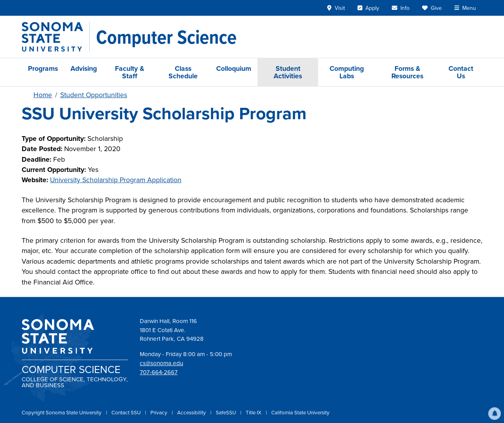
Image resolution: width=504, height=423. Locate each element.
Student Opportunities (94, 95)
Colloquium (234, 68)
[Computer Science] (166, 37)
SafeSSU (226, 413)
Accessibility (192, 413)
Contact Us (461, 72)
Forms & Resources (407, 72)
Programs (43, 68)
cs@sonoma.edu (161, 363)
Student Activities (288, 72)
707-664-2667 (159, 372)
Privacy (159, 413)
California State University (300, 413)
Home (43, 95)
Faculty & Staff (130, 72)
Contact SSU (127, 413)
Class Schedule (183, 72)
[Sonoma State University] (56, 37)
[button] (495, 414)
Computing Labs (347, 72)
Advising (84, 68)
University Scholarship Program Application (116, 180)
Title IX (254, 413)
